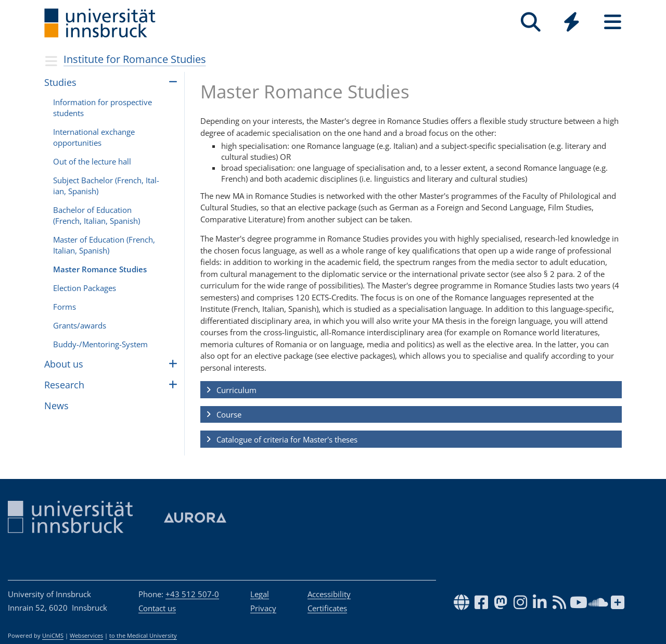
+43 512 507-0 (192, 594)
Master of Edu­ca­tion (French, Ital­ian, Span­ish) (104, 245)
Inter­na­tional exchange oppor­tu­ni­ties (94, 137)
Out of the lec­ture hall (92, 161)
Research (64, 385)
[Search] (530, 22)
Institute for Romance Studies (135, 59)
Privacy (263, 608)
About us (64, 364)
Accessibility (329, 594)
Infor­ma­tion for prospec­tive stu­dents (103, 108)
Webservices (86, 636)
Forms (65, 307)
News (56, 406)
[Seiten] (613, 22)
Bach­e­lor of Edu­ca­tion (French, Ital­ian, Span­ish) (97, 215)
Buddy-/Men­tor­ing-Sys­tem (100, 344)
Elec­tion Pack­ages (85, 288)
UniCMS (53, 636)
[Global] (572, 23)
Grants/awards (80, 325)
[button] (411, 390)
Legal (260, 594)
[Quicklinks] (572, 22)
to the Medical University (143, 636)
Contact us (157, 608)
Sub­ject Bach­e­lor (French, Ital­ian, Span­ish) (106, 186)
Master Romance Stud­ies (100, 269)
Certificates (327, 608)
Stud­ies (60, 82)
